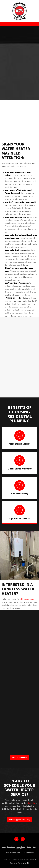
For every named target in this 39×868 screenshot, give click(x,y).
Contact (29, 847)
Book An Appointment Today (20, 819)
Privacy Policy (21, 847)
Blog (34, 847)
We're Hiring (19, 848)
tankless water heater (27, 599)
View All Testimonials (20, 757)
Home (4, 847)
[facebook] (16, 839)
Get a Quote (11, 847)
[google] (23, 839)
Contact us (32, 803)
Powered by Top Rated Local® (19, 863)
